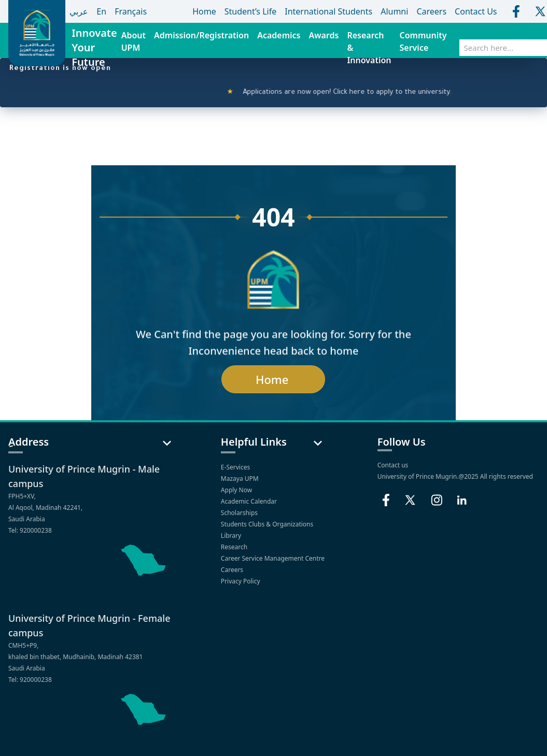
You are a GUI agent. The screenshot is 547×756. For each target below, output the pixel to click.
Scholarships (240, 513)
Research (235, 547)
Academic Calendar (250, 501)
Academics (279, 35)
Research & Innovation (369, 48)
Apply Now (237, 490)
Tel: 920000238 (30, 530)
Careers (233, 570)
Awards (324, 35)
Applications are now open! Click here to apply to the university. (349, 93)
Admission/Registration (201, 35)
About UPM (134, 41)
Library (232, 536)
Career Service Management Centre (273, 558)
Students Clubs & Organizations (268, 524)
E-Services (235, 467)
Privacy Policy (241, 581)
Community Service (423, 41)
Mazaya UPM (240, 479)
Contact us (393, 465)
